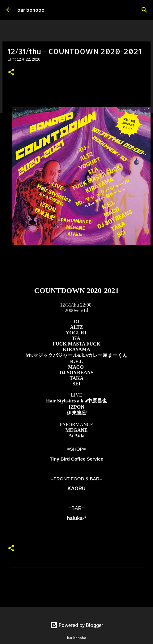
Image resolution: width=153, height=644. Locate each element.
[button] (11, 73)
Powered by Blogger (77, 625)
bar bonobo (31, 10)
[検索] (144, 10)
